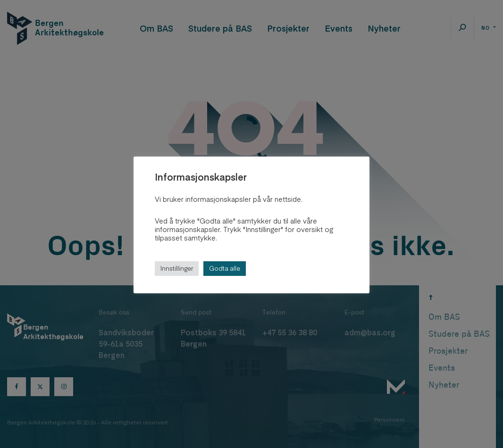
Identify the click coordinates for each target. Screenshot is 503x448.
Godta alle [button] (225, 268)
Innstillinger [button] (177, 268)
